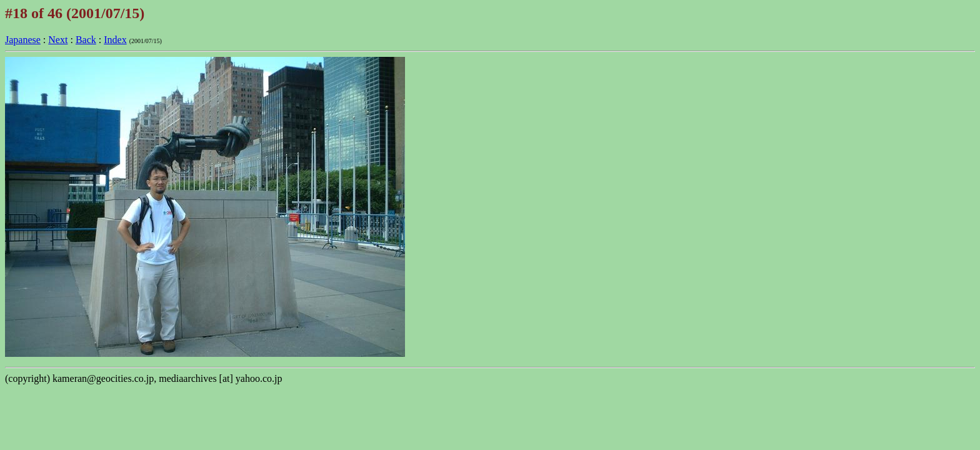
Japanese (23, 40)
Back (86, 40)
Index (115, 40)
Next (58, 40)
